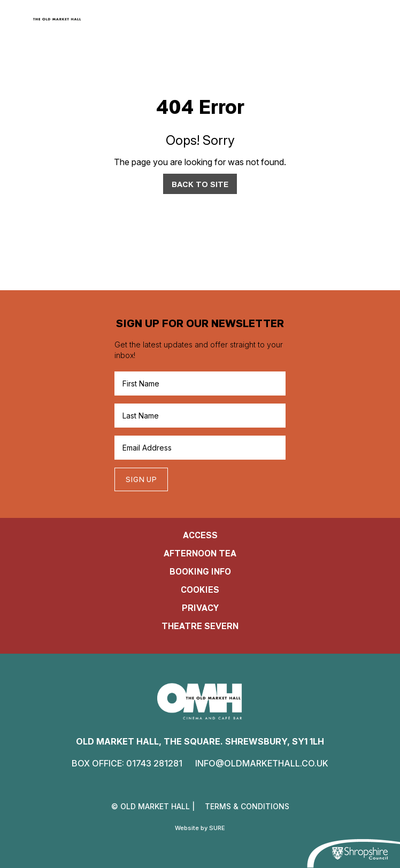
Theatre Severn (200, 626)
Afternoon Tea (200, 553)
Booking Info (200, 571)
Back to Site (200, 184)
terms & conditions (247, 806)
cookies (200, 590)
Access (200, 535)
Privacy (200, 608)
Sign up (141, 479)
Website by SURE (200, 828)
